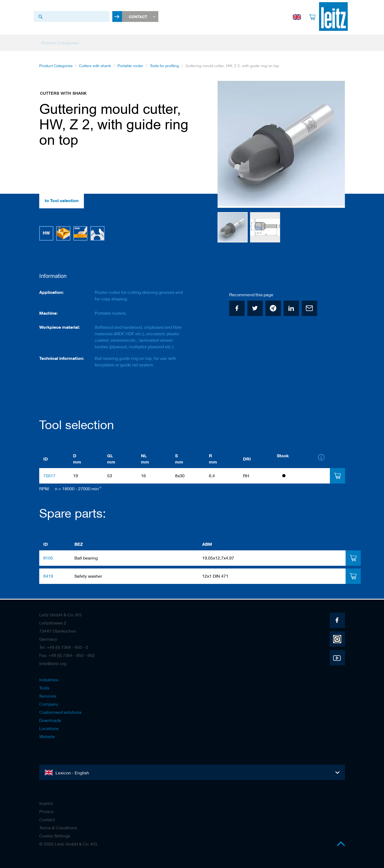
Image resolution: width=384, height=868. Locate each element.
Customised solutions (60, 712)
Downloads (50, 720)
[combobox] (72, 17)
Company (49, 704)
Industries (49, 680)
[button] (334, 146)
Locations (49, 728)
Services (48, 696)
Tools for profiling (164, 67)
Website (47, 737)
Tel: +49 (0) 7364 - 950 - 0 (64, 647)
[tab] (337, 477)
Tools (44, 688)
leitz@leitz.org (53, 663)
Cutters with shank (95, 67)
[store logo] (331, 17)
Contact (47, 820)
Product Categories (56, 67)
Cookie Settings (55, 836)
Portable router (130, 67)
